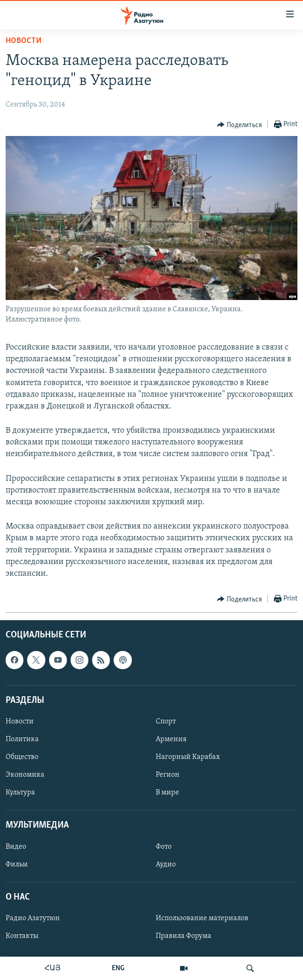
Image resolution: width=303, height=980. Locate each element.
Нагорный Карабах (188, 757)
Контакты (22, 936)
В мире (167, 793)
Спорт (166, 722)
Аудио (166, 865)
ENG (118, 968)
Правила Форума (184, 936)
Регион (168, 775)
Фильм (17, 865)
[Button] (239, 125)
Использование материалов (202, 918)
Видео (16, 847)
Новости (24, 41)
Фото (164, 847)
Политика (22, 739)
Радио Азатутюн (33, 918)
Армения (171, 739)
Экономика (25, 775)
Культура (20, 793)
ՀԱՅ (53, 968)
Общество (22, 757)
